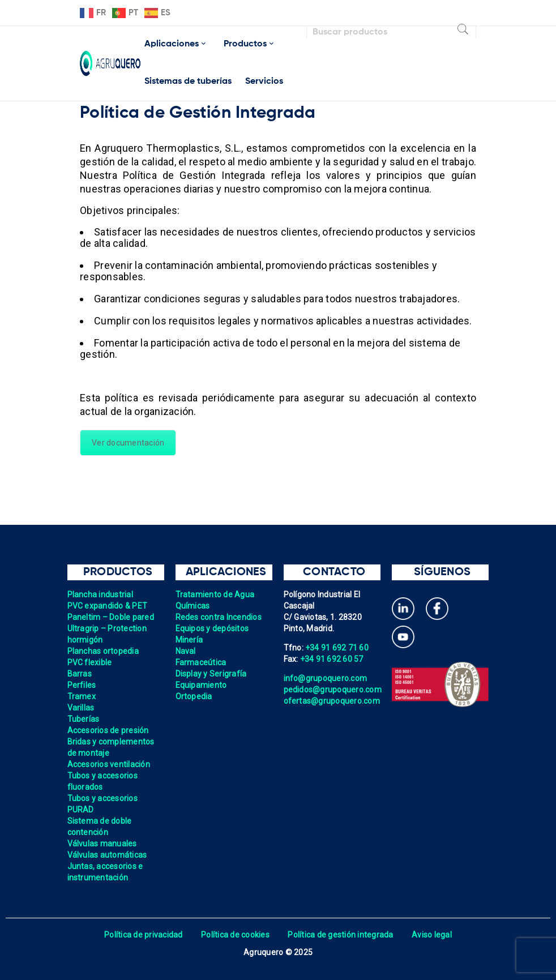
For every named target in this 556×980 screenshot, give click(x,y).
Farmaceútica (201, 662)
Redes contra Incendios (219, 617)
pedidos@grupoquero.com (333, 690)
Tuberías (84, 719)
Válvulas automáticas (107, 855)
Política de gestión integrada (340, 935)
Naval (186, 651)
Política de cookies (235, 935)
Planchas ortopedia (103, 651)
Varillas (81, 708)
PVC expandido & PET (108, 606)
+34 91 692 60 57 (332, 659)
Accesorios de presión (108, 730)
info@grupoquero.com (326, 678)
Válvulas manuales (102, 844)
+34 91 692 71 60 (337, 648)
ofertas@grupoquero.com (332, 701)
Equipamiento (201, 685)
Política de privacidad (144, 935)
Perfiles (82, 685)
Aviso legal (432, 935)
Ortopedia (194, 696)
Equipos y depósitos (212, 628)
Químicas (193, 606)
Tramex (82, 696)
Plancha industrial (100, 594)
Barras (80, 674)
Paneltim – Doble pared (111, 617)
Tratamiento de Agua (215, 594)
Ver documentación (128, 443)
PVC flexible (90, 662)
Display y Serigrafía (211, 674)
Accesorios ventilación (109, 764)
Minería (189, 640)
